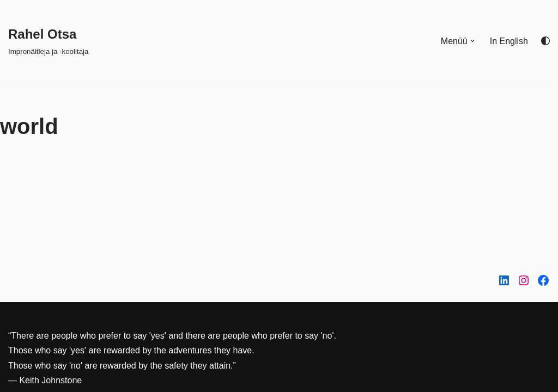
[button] (472, 41)
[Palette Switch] (545, 41)
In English (509, 41)
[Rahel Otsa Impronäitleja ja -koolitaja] (48, 41)
